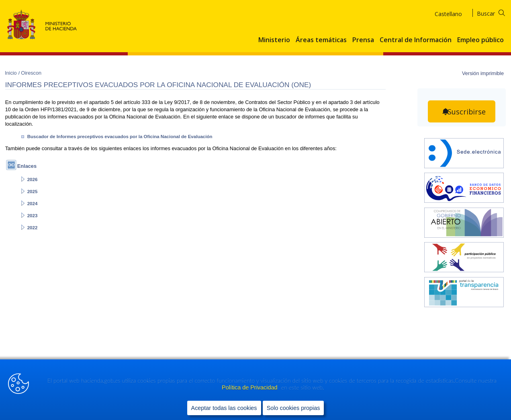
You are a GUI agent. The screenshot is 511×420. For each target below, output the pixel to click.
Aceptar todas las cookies (224, 408)
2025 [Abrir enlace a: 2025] (33, 192)
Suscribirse (467, 112)
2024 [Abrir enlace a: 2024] (33, 204)
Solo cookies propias (293, 408)
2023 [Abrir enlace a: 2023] (33, 216)
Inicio (11, 73)
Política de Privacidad (250, 388)
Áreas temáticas (321, 40)
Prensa (363, 40)
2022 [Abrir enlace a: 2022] (33, 228)
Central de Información (416, 40)
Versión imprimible (483, 73)
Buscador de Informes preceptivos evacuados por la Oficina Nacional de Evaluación (120, 137)
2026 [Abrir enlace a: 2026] (33, 179)
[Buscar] (496, 12)
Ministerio (274, 40)
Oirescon (31, 73)
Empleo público (480, 40)
